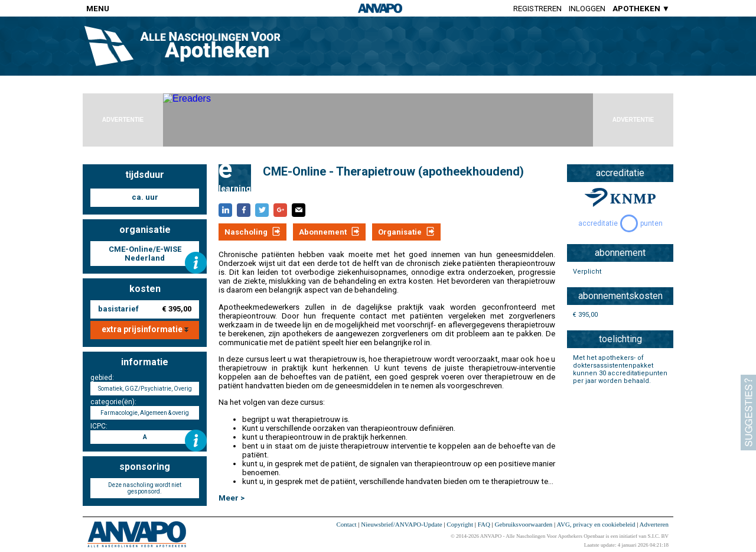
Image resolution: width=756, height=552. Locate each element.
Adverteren (654, 524)
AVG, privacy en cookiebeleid (596, 524)
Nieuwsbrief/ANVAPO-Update (401, 524)
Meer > (232, 498)
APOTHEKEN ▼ (641, 9)
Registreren (537, 9)
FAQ (484, 524)
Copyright (460, 524)
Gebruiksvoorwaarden (524, 524)
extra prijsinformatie (145, 329)
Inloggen (587, 9)
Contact (346, 524)
